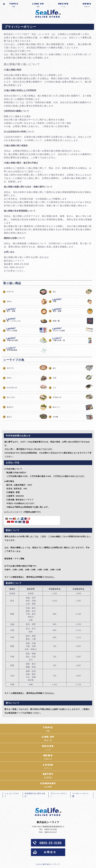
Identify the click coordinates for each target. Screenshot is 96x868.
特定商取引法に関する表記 (35, 796)
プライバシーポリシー (59, 796)
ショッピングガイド (12, 796)
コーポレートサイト (81, 796)
